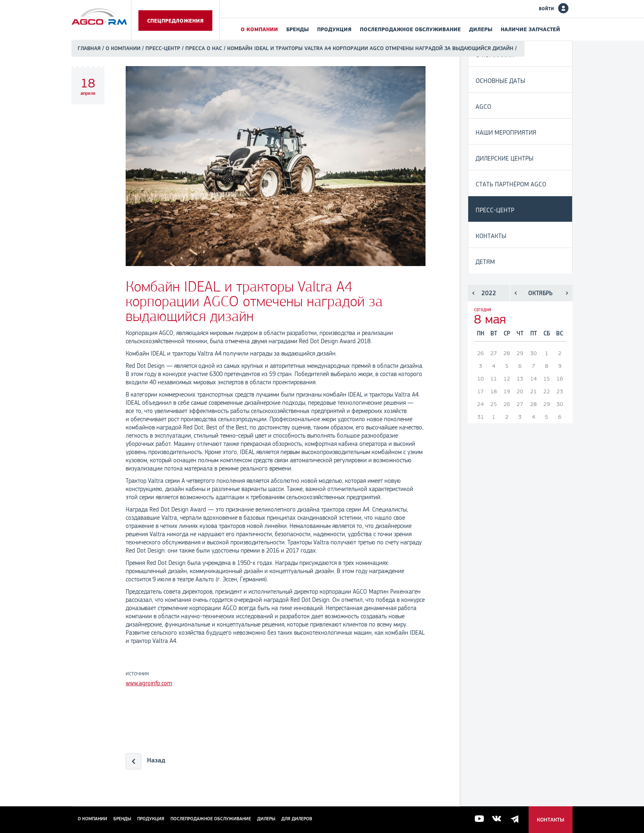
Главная (89, 48)
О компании (259, 29)
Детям (485, 262)
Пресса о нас (204, 48)
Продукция (334, 29)
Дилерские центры (505, 158)
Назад (156, 760)
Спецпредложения (175, 21)
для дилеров (297, 819)
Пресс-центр (163, 48)
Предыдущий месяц (516, 293)
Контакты (491, 236)
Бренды (298, 29)
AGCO (483, 107)
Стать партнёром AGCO (511, 184)
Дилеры (481, 29)
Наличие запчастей (530, 29)
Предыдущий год (473, 293)
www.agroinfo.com (149, 683)
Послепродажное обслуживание (410, 29)
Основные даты (500, 81)
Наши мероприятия (506, 132)
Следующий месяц (567, 293)
